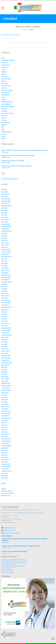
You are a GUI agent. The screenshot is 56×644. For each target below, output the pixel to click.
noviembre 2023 (6, 252)
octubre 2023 (5, 254)
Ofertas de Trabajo (7, 113)
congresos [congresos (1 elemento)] (14, 179)
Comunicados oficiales (8, 60)
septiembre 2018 (6, 390)
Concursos (4, 63)
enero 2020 (5, 353)
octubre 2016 (5, 443)
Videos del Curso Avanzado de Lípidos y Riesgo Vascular (18, 155)
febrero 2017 (5, 434)
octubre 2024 (5, 229)
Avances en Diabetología (7, 571)
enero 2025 (5, 222)
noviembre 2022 (6, 277)
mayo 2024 (4, 238)
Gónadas (4, 88)
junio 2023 (4, 261)
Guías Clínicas (5, 93)
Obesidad (4, 111)
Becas (3, 58)
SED (2, 127)
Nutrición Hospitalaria (7, 569)
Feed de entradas (7, 491)
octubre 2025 (5, 203)
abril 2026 (4, 190)
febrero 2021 (5, 323)
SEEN (3, 129)
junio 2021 (4, 314)
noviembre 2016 (6, 441)
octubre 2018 (5, 388)
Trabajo (4, 136)
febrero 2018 (5, 407)
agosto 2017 (5, 420)
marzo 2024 (5, 243)
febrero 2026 (5, 194)
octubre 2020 (5, 333)
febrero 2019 (5, 379)
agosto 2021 (5, 310)
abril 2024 (4, 240)
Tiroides (4, 134)
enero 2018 (5, 409)
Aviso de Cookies (39, 513)
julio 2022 (4, 284)
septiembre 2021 (6, 307)
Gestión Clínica (6, 86)
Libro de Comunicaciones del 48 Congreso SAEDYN (16, 166)
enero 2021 (5, 326)
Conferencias (5, 65)
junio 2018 (4, 397)
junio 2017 (4, 425)
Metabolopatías (6, 104)
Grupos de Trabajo (7, 90)
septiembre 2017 (6, 418)
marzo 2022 (5, 293)
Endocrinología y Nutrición (8, 568)
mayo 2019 (4, 372)
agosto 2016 (5, 448)
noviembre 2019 (6, 358)
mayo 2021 (4, 316)
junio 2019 (4, 370)
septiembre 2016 (6, 446)
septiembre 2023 (6, 256)
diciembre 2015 (6, 464)
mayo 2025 (4, 213)
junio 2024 (4, 236)
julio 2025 (4, 208)
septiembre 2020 (6, 335)
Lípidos (4, 99)
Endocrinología (6, 79)
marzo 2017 (5, 432)
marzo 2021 (5, 321)
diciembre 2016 (6, 439)
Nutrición (4, 109)
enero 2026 (5, 197)
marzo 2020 (5, 349)
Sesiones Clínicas (6, 132)
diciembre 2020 (6, 328)
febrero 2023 (5, 270)
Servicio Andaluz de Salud (8, 572)
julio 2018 (4, 395)
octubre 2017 (5, 416)
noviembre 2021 (6, 303)
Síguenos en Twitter (10, 528)
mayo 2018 (4, 400)
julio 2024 (4, 233)
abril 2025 (4, 215)
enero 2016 (5, 462)
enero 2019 (5, 381)
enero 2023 (5, 273)
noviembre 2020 (6, 330)
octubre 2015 (5, 469)
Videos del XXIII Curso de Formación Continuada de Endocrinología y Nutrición (25, 150)
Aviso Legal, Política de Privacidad (26, 513)
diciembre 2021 (6, 300)
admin (31, 29)
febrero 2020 (5, 351)
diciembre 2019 (6, 356)
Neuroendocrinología (8, 106)
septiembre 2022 (6, 282)
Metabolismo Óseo (7, 102)
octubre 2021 (5, 305)
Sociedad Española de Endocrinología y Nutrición (14, 559)
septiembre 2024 (6, 231)
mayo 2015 (4, 476)
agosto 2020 (5, 337)
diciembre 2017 (6, 411)
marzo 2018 (5, 404)
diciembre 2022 (6, 275)
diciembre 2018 (6, 383)
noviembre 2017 (6, 413)
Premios (4, 120)
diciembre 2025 (6, 199)
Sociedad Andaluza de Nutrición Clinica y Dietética (14, 561)
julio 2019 (4, 367)
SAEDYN (4, 125)
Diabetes (4, 72)
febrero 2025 (5, 220)
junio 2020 (4, 342)
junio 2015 (4, 473)
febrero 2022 (5, 296)
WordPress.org (6, 496)
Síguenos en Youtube (10, 530)
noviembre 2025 (6, 201)
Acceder (4, 489)
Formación (5, 83)
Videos (3, 139)
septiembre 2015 (6, 471)
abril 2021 (4, 319)
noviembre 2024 (6, 226)
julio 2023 (4, 259)
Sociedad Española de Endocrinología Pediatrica (13, 566)
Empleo (4, 74)
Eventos (4, 81)
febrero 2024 (5, 245)
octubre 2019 (5, 360)
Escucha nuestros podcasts (12, 533)
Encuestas (4, 76)
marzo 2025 (5, 217)
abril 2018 (4, 402)
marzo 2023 (5, 268)
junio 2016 (4, 450)
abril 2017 (4, 430)
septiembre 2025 (6, 206)
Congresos (5, 67)
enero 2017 (5, 436)
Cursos (3, 69)
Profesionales (6, 123)
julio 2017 (4, 423)
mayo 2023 (4, 263)
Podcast (4, 118)
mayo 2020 (4, 344)
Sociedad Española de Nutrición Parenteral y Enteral (14, 563)
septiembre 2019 (6, 363)
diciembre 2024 (6, 224)
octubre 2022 (5, 280)
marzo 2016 (5, 457)
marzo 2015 (5, 478)
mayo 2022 (4, 289)
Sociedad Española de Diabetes (9, 564)
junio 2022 (4, 286)
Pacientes (4, 116)
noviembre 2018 (6, 386)
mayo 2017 (4, 427)
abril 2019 (4, 374)
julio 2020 (4, 340)
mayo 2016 (4, 453)
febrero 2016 (5, 460)
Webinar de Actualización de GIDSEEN (13, 161)
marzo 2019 (5, 376)
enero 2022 (5, 298)
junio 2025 (4, 210)
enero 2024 (5, 247)
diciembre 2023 (6, 250)
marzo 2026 (5, 192)
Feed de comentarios (8, 493)
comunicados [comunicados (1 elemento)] (6, 179)
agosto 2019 (5, 365)
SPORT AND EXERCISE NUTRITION (10, 35)
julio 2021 (4, 312)
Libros (3, 97)
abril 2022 (4, 291)
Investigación (5, 95)
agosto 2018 (5, 393)
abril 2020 (4, 347)
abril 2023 (4, 266)
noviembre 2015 (6, 466)
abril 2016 (4, 455)
